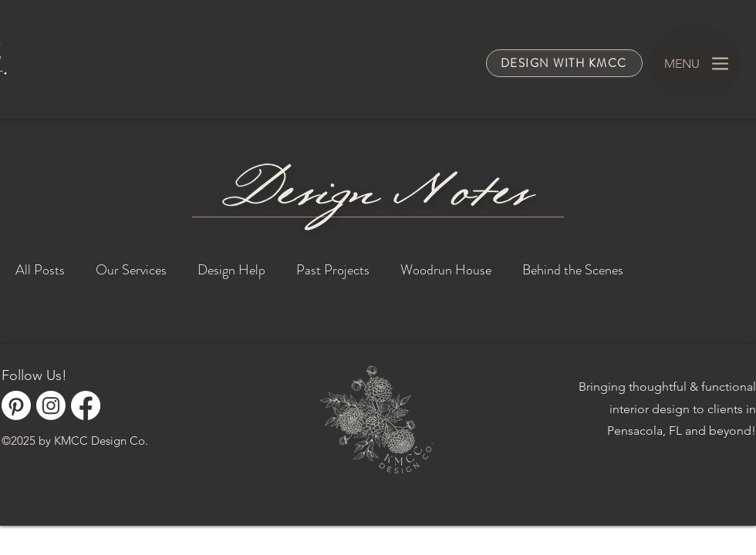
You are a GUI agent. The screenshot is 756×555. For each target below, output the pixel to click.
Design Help (231, 270)
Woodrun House (446, 270)
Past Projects (333, 270)
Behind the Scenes (573, 270)
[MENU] (695, 63)
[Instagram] (51, 405)
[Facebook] (86, 405)
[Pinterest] (16, 405)
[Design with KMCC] (564, 63)
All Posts (40, 270)
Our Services (131, 270)
